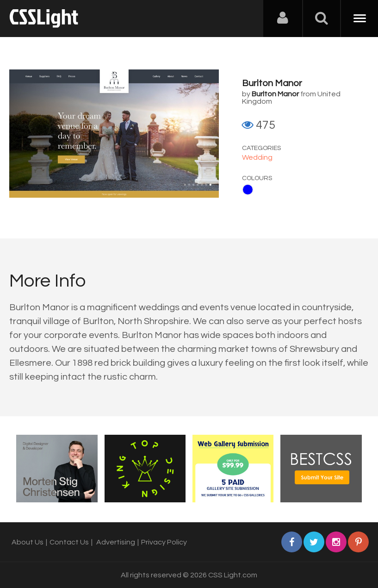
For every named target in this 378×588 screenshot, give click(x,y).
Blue (248, 190)
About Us (28, 542)
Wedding (257, 157)
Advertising (116, 542)
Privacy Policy (164, 542)
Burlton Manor (272, 83)
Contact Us (69, 542)
